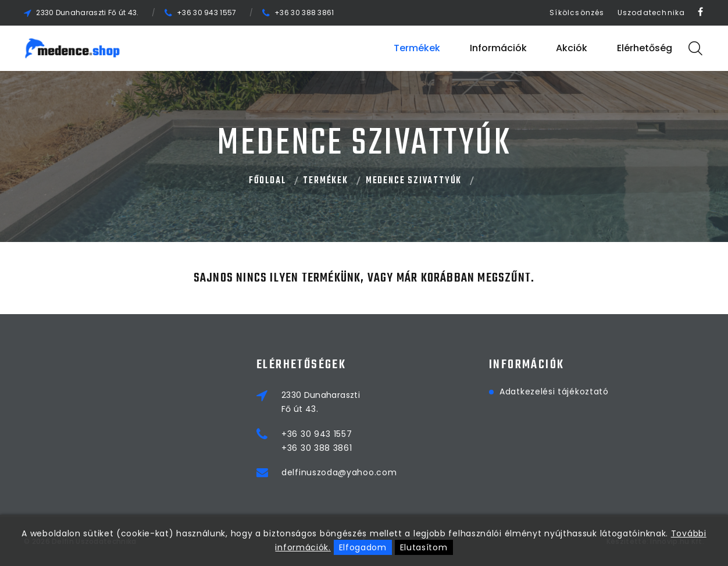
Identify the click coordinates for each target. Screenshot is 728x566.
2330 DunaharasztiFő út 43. (321, 402)
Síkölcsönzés (577, 13)
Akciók (572, 48)
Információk (498, 48)
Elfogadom (363, 547)
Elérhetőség (645, 48)
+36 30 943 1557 (207, 13)
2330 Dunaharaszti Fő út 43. (87, 13)
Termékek (417, 48)
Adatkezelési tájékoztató (554, 391)
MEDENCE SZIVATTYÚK (414, 181)
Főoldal (267, 181)
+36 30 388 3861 (304, 13)
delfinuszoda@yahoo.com (339, 472)
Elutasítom (424, 547)
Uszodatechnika (652, 13)
